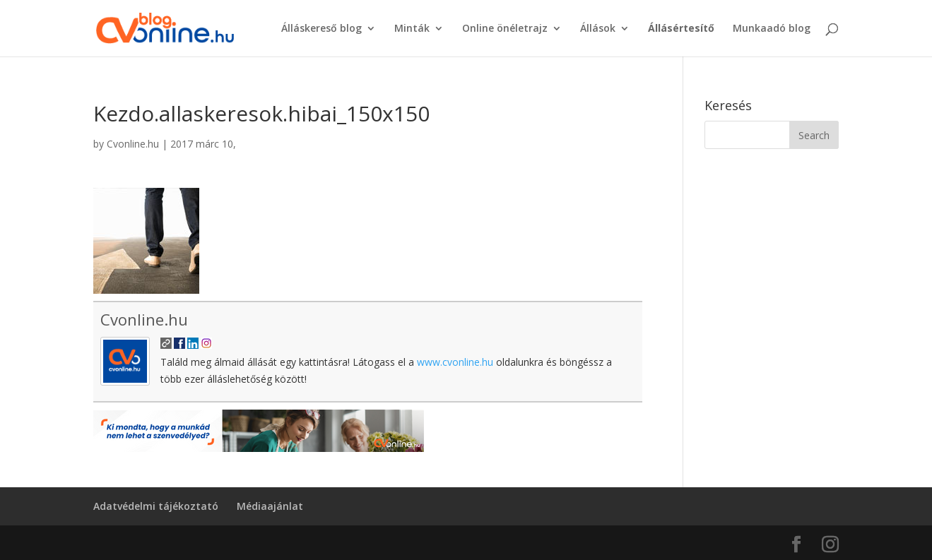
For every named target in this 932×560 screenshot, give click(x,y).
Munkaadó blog (772, 29)
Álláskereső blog (322, 29)
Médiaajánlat (270, 506)
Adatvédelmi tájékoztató (156, 506)
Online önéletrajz (505, 29)
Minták (412, 29)
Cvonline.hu (133, 144)
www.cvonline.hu (455, 362)
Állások (598, 29)
